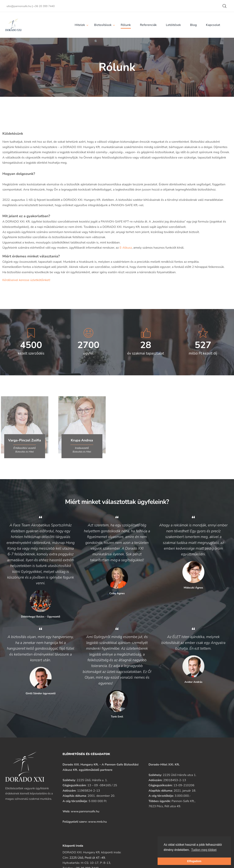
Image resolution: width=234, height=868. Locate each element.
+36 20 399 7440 (44, 6)
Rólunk (126, 25)
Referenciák (148, 25)
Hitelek (80, 25)
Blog (193, 25)
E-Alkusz (126, 248)
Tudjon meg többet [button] (204, 850)
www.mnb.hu (98, 822)
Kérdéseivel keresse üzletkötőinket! (26, 280)
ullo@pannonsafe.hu (19, 6)
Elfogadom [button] (194, 861)
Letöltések (173, 25)
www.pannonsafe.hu (85, 811)
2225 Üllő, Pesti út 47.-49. (87, 858)
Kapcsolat (213, 25)
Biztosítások (103, 25)
